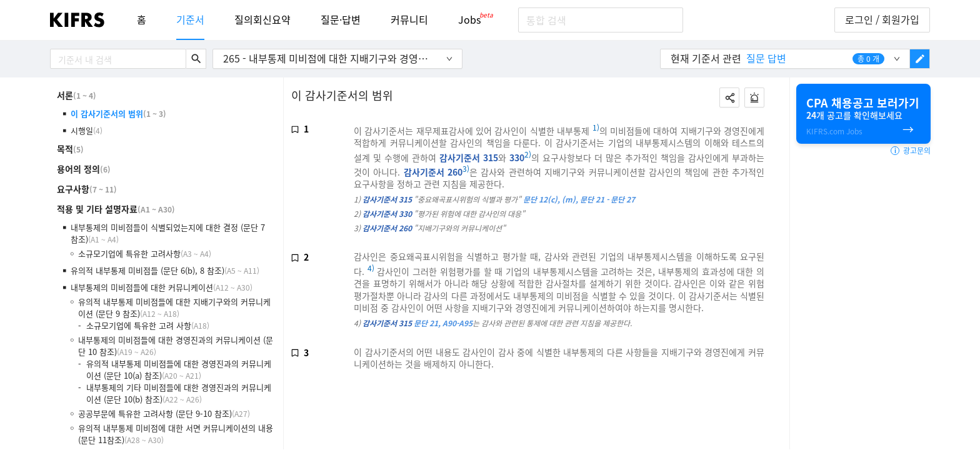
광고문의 (911, 151)
